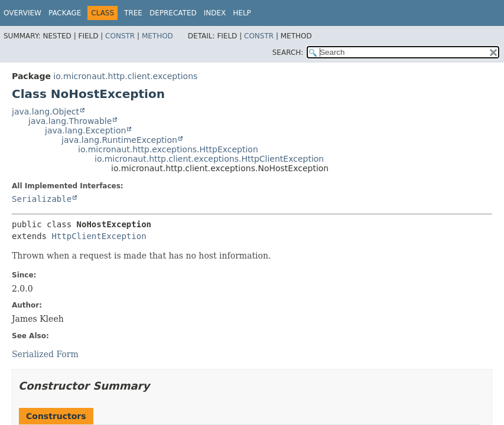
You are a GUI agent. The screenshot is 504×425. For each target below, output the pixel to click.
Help (242, 13)
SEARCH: (288, 53)
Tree (133, 13)
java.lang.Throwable (70, 121)
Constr (120, 36)
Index (215, 13)
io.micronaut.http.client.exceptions (125, 76)
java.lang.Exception (85, 130)
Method (157, 36)
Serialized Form (45, 354)
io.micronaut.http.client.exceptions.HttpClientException (209, 159)
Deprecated (173, 13)
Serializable (42, 199)
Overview (22, 13)
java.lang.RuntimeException (119, 140)
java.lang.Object (45, 112)
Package (65, 13)
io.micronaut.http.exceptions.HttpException (168, 149)
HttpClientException (99, 236)
